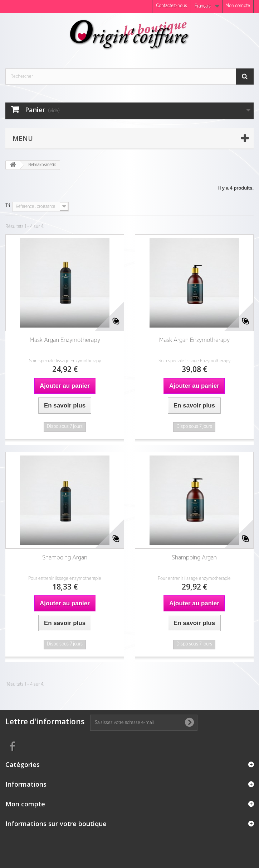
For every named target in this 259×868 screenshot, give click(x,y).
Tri (8, 206)
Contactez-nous (172, 6)
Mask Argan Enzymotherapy (65, 340)
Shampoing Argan (65, 557)
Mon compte (238, 6)
